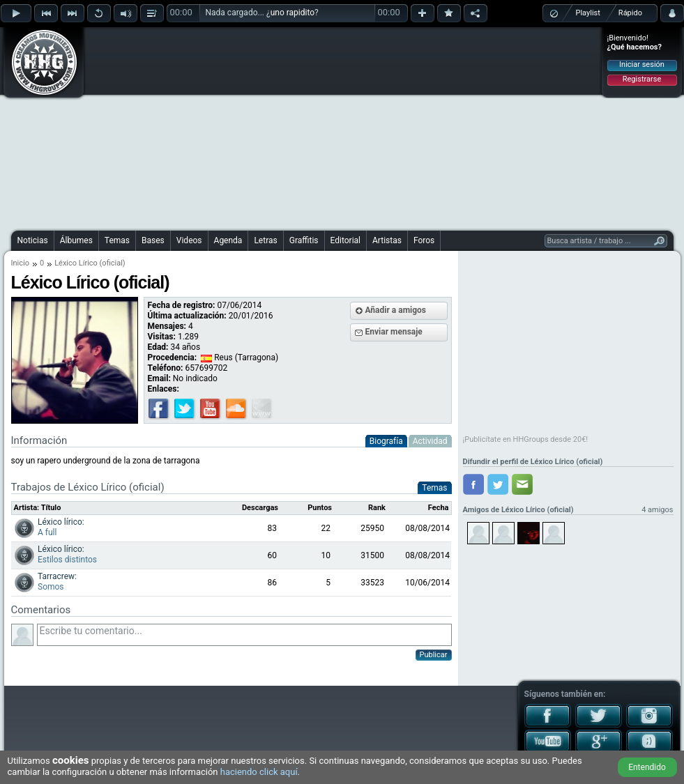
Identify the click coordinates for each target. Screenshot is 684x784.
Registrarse (642, 79)
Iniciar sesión (642, 64)
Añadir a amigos (396, 310)
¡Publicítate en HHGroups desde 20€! (526, 439)
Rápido (630, 13)
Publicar (434, 655)
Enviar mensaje (394, 332)
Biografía (386, 441)
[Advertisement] (313, 127)
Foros (424, 240)
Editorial (345, 240)
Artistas (387, 240)
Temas (117, 240)
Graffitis (304, 240)
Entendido (647, 767)
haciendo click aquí (259, 772)
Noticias (33, 240)
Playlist (588, 13)
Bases (153, 240)
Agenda (228, 240)
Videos (189, 240)
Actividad (430, 441)
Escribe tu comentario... (244, 635)
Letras (265, 240)
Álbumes (76, 240)
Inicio (20, 263)
